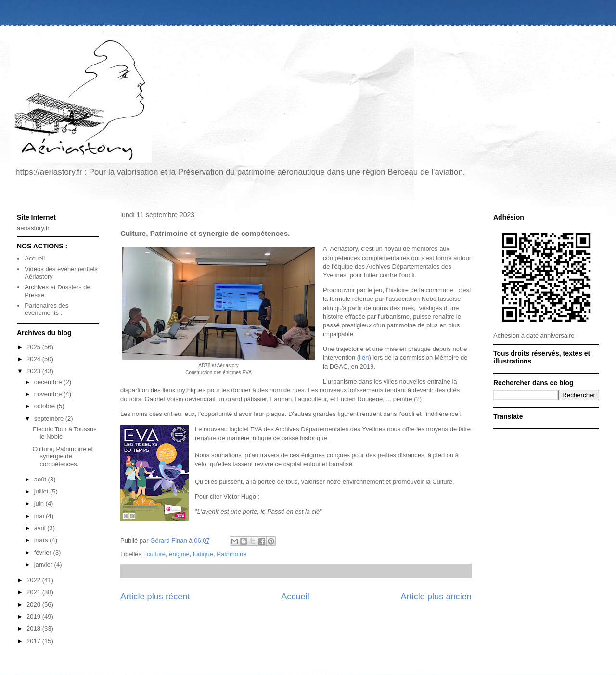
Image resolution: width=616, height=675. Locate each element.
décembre (49, 382)
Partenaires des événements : (46, 309)
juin (40, 503)
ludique (203, 554)
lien (364, 357)
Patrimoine (231, 554)
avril (41, 528)
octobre (45, 406)
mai (40, 516)
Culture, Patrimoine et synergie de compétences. (63, 456)
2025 (34, 347)
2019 (34, 617)
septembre (50, 419)
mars (42, 540)
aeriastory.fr (33, 228)
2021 (34, 592)
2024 (34, 359)
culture (156, 554)
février (44, 552)
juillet (42, 491)
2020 (34, 604)
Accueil (295, 597)
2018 (34, 629)
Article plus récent (155, 597)
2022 (34, 580)
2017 (34, 641)
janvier (44, 565)
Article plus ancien (436, 597)
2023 (34, 371)
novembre (49, 394)
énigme (179, 554)
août (41, 479)
